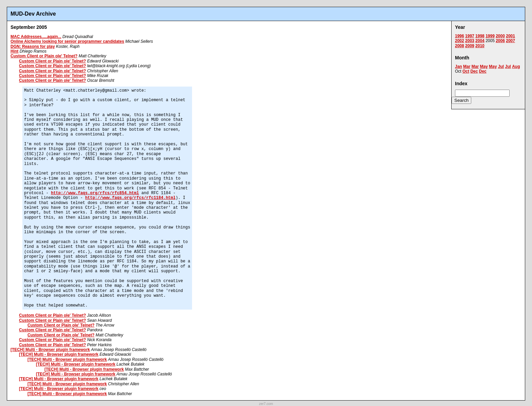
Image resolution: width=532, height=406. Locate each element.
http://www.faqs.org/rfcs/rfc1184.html (130, 198)
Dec (474, 71)
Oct (466, 71)
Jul (501, 67)
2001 (510, 36)
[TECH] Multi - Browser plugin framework (50, 350)
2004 (480, 41)
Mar (467, 67)
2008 (460, 46)
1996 (460, 36)
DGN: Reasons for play (33, 47)
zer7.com (266, 404)
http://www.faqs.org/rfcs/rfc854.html (95, 193)
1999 (490, 36)
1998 (480, 36)
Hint (14, 51)
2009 (470, 46)
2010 (480, 46)
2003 (470, 41)
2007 (510, 41)
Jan (459, 67)
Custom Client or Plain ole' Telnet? (44, 56)
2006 (500, 41)
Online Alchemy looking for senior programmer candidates (67, 41)
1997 (470, 36)
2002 (460, 41)
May (484, 67)
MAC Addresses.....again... (36, 37)
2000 (500, 36)
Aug (516, 67)
